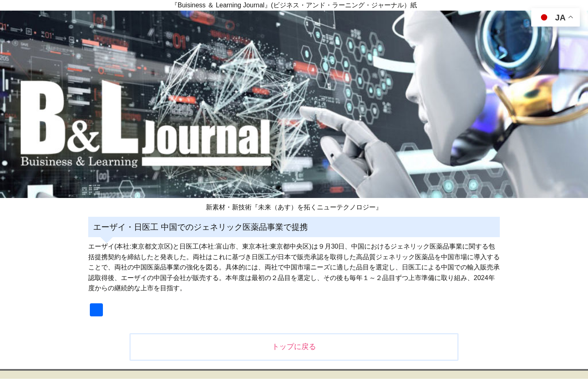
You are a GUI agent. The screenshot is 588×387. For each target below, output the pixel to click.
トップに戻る (294, 347)
